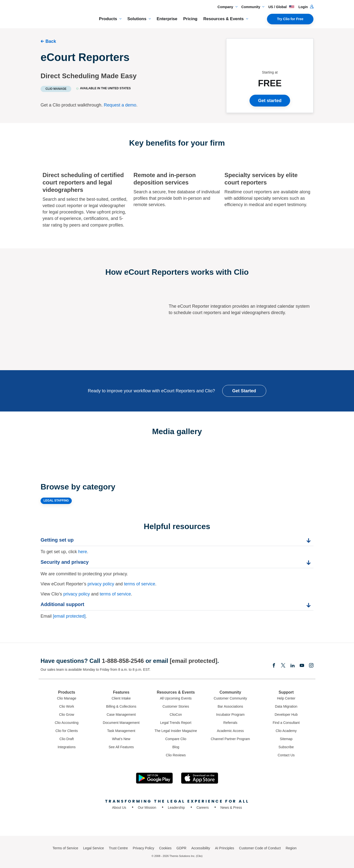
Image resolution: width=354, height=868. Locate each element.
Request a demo (120, 105)
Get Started (244, 391)
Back (51, 41)
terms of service (140, 584)
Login (306, 7)
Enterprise (167, 19)
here (83, 552)
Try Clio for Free (290, 19)
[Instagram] (311, 666)
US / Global (281, 7)
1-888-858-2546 (123, 661)
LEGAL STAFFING (56, 501)
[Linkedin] (293, 666)
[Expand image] (109, 451)
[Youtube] (302, 666)
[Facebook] (274, 666)
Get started (270, 101)
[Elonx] (283, 666)
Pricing (190, 19)
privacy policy (101, 584)
